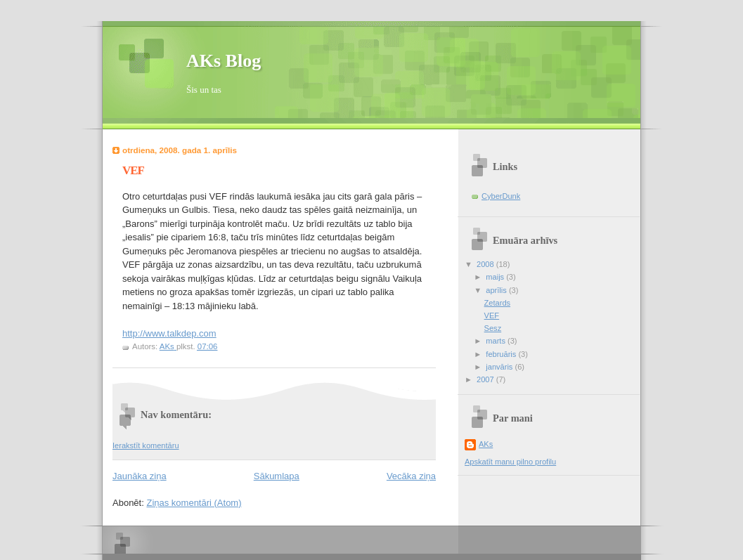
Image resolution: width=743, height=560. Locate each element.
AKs (486, 444)
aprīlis (497, 290)
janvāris (500, 367)
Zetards (497, 303)
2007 (486, 379)
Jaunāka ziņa (140, 476)
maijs (496, 277)
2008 (486, 264)
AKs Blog (224, 61)
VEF (492, 315)
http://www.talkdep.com (169, 333)
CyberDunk (501, 196)
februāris (502, 354)
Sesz (493, 328)
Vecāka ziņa (411, 476)
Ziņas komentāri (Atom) (194, 503)
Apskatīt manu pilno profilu (510, 462)
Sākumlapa (277, 476)
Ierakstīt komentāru (146, 445)
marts (497, 341)
